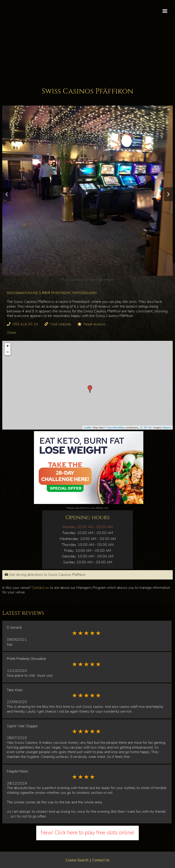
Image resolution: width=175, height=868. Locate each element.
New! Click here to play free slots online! (87, 833)
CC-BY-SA (146, 428)
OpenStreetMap (116, 428)
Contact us (40, 588)
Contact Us (101, 860)
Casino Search (77, 860)
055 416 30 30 (25, 324)
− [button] (8, 352)
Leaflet (87, 428)
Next (168, 194)
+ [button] (8, 346)
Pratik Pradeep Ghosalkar (26, 659)
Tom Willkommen (101, 280)
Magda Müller (18, 771)
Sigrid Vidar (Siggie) (22, 726)
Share (11, 333)
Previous (7, 194)
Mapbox (167, 428)
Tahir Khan (15, 690)
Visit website (61, 324)
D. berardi (14, 628)
